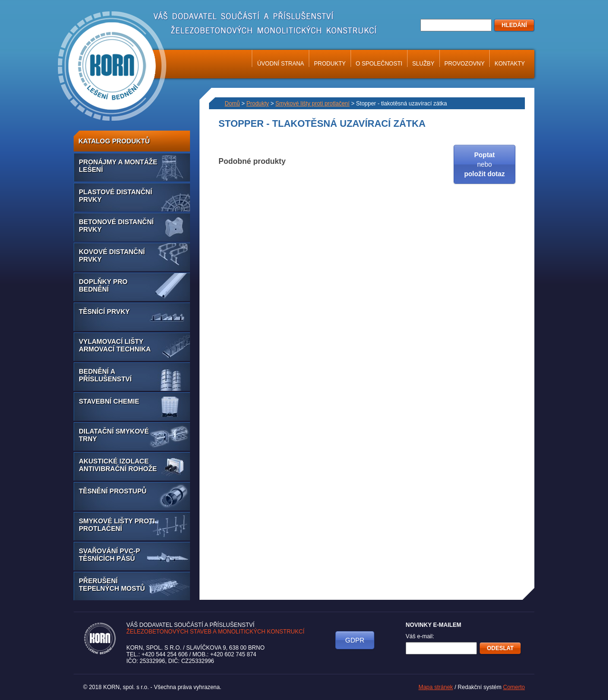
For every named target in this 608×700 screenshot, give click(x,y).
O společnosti (379, 64)
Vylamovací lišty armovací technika (115, 345)
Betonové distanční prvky (116, 226)
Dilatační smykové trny (114, 435)
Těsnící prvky (104, 312)
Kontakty (510, 64)
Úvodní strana (280, 64)
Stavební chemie (109, 401)
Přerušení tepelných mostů (112, 585)
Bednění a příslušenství (105, 375)
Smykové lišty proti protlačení (117, 525)
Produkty (330, 64)
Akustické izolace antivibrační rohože (118, 465)
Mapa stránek (436, 687)
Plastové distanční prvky (115, 196)
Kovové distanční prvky (112, 255)
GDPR (355, 640)
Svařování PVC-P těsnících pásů (109, 555)
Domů (232, 104)
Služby (423, 64)
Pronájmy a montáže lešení (118, 166)
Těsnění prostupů (113, 491)
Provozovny (465, 64)
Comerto (514, 687)
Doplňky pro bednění (103, 285)
